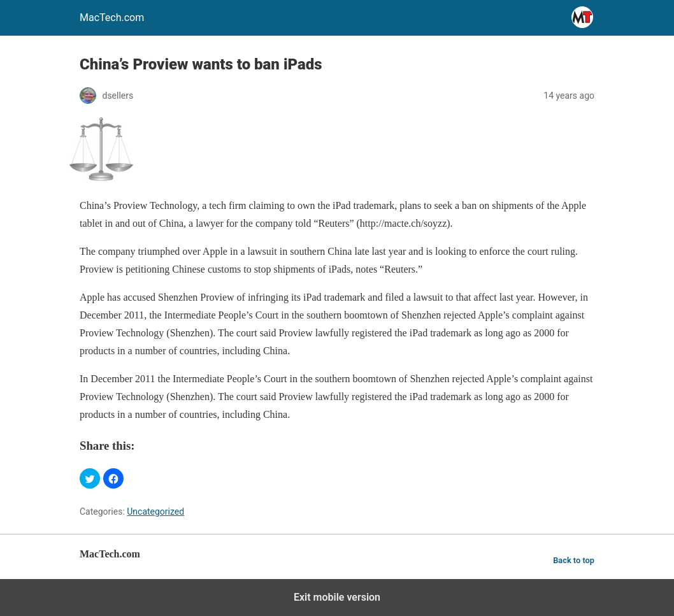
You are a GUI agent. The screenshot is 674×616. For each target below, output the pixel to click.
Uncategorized (155, 512)
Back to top (574, 560)
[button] (90, 478)
